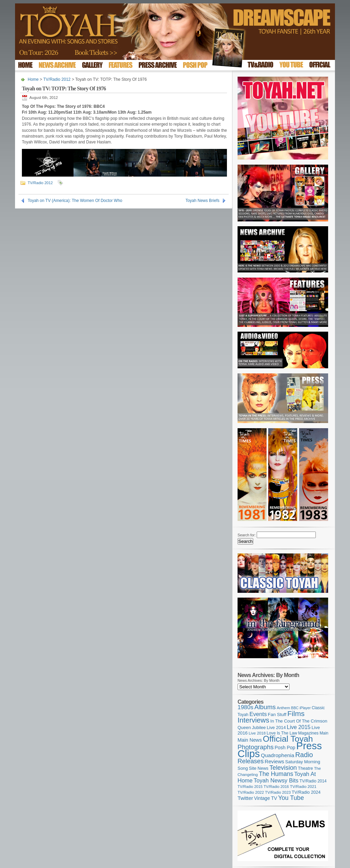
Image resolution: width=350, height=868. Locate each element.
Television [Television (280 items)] (283, 768)
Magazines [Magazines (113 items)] (308, 733)
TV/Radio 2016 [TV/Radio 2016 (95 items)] (276, 787)
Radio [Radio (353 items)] (304, 755)
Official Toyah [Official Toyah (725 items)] (288, 739)
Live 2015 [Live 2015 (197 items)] (299, 727)
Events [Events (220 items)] (258, 714)
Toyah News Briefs (203, 201)
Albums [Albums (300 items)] (265, 707)
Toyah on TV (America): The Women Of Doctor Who (75, 201)
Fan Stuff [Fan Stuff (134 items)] (277, 714)
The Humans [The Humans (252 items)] (276, 774)
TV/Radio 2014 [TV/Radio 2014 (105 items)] (313, 781)
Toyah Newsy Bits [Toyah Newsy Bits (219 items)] (276, 781)
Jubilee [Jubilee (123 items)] (259, 727)
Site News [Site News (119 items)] (259, 768)
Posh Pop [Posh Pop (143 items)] (285, 748)
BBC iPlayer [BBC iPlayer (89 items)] (301, 708)
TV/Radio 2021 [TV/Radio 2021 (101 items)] (303, 787)
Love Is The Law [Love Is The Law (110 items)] (282, 733)
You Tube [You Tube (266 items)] (291, 798)
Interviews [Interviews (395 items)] (253, 720)
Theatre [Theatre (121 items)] (306, 768)
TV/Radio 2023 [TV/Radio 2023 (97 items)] (278, 792)
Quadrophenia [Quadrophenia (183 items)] (278, 755)
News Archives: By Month (259, 680)
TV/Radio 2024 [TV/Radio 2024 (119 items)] (306, 792)
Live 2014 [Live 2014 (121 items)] (277, 727)
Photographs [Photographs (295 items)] (256, 747)
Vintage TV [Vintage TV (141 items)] (265, 798)
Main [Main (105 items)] (324, 733)
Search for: (247, 535)
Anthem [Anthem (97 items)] (284, 708)
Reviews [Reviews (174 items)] (274, 761)
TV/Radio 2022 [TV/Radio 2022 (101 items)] (251, 792)
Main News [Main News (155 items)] (250, 740)
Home (33, 79)
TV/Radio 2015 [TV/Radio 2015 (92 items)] (250, 787)
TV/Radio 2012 (57, 79)
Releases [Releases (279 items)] (251, 761)
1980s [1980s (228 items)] (245, 707)
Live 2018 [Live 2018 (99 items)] (257, 733)
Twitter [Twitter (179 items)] (245, 798)
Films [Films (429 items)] (296, 713)
